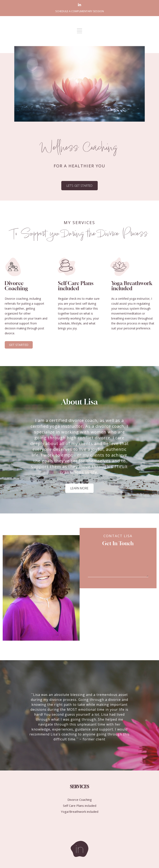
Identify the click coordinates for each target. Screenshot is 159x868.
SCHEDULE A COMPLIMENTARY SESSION (80, 11)
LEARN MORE (79, 488)
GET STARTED (19, 345)
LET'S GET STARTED (79, 186)
